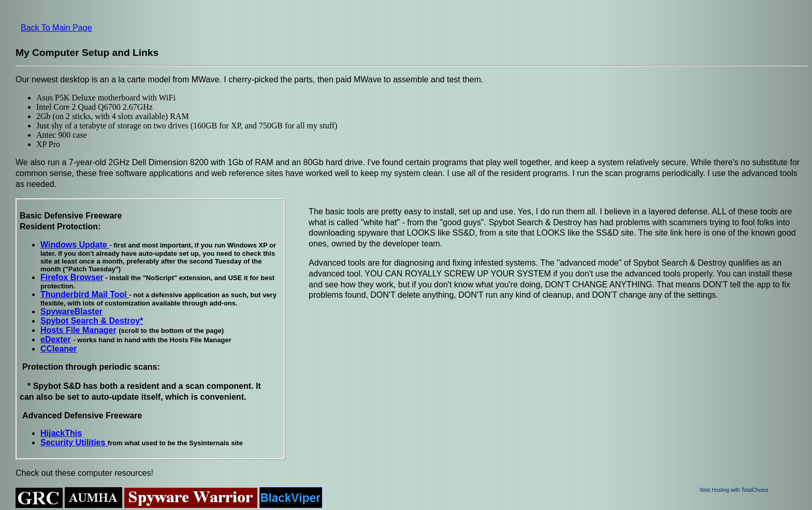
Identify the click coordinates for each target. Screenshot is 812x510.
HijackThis (61, 433)
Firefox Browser (72, 277)
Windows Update (75, 245)
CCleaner (59, 349)
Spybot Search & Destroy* (92, 321)
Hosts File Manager (78, 330)
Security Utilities (74, 442)
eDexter (56, 339)
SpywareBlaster (71, 311)
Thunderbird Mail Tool (85, 294)
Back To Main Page (56, 28)
